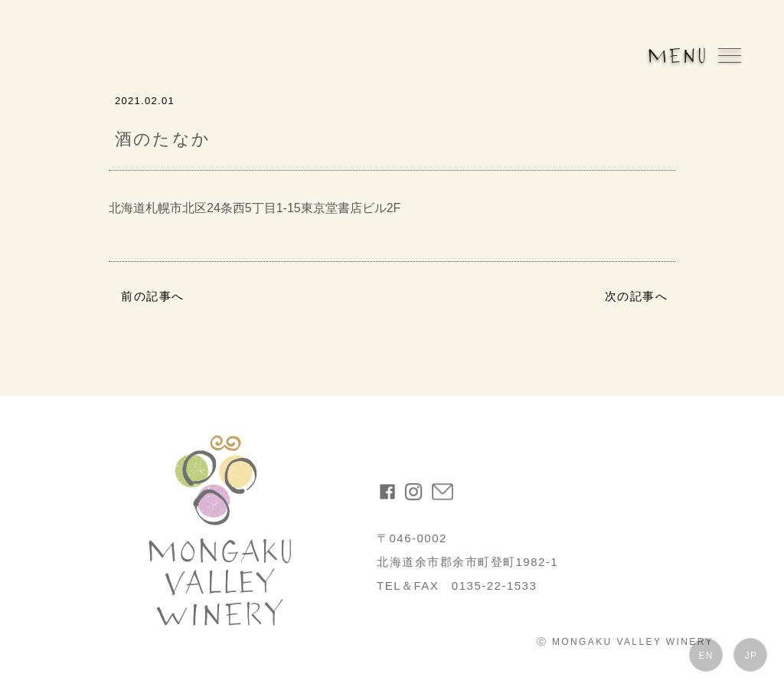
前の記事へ (153, 296)
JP (751, 656)
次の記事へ (637, 296)
